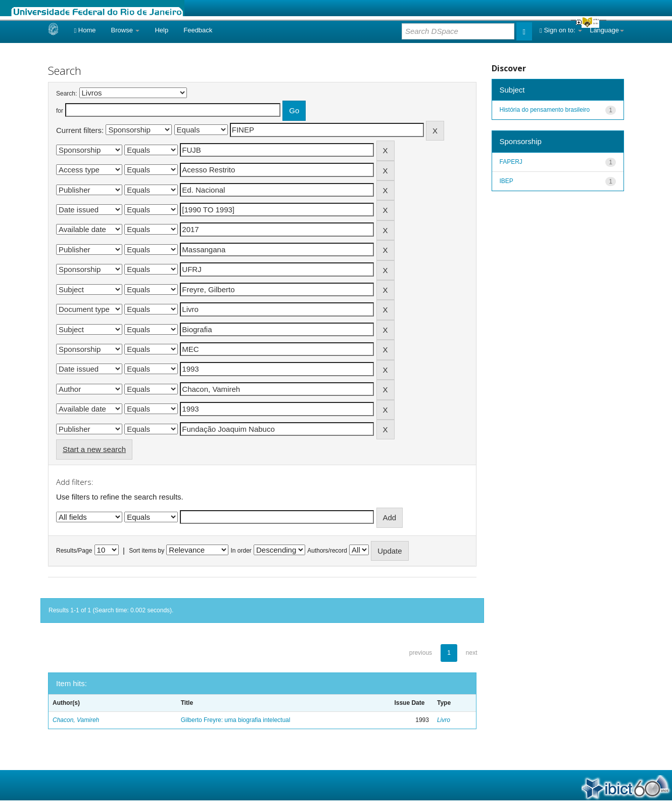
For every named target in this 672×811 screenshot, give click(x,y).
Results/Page (74, 551)
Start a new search (94, 449)
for (60, 111)
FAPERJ (511, 162)
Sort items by (147, 551)
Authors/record (327, 551)
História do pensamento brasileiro (545, 110)
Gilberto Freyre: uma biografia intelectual (236, 720)
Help (161, 30)
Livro (444, 720)
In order (241, 551)
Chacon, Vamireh (76, 720)
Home (85, 30)
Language (607, 30)
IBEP (507, 181)
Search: (66, 94)
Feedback (198, 30)
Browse (126, 30)
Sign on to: (561, 30)
